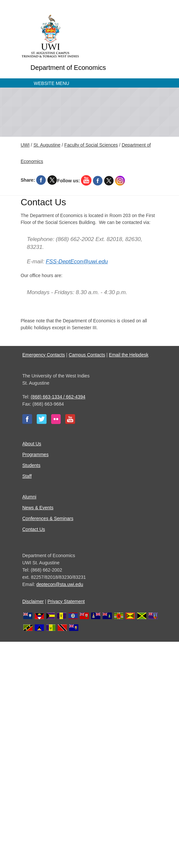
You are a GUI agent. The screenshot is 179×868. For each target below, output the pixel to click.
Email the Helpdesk (129, 355)
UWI (25, 145)
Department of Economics (68, 68)
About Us (32, 444)
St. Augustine (47, 145)
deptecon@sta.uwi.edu (60, 584)
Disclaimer (33, 601)
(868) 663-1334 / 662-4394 (58, 397)
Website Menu (51, 83)
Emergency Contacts (44, 355)
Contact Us (34, 529)
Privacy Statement (66, 601)
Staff (27, 476)
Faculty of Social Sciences (91, 145)
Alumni (29, 497)
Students (31, 465)
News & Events (38, 508)
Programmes (35, 454)
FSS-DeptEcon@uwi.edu (77, 262)
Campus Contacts (87, 355)
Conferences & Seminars (48, 518)
